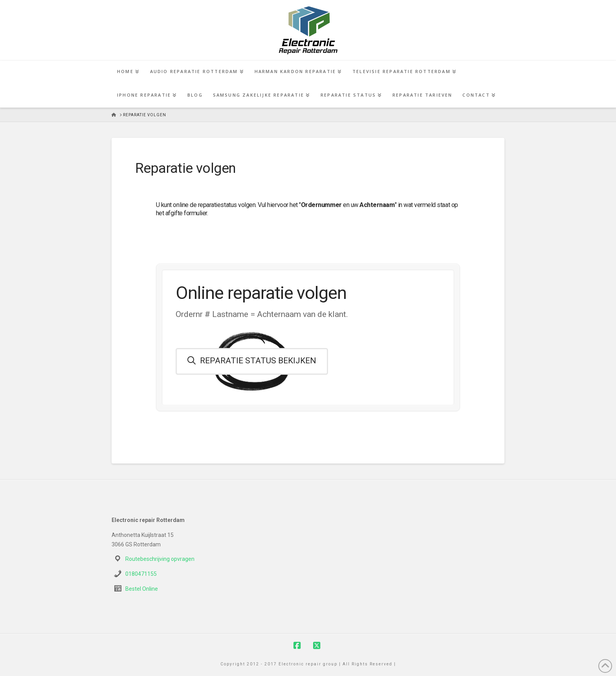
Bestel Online (142, 589)
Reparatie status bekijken (252, 361)
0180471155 (141, 574)
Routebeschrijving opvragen (160, 559)
